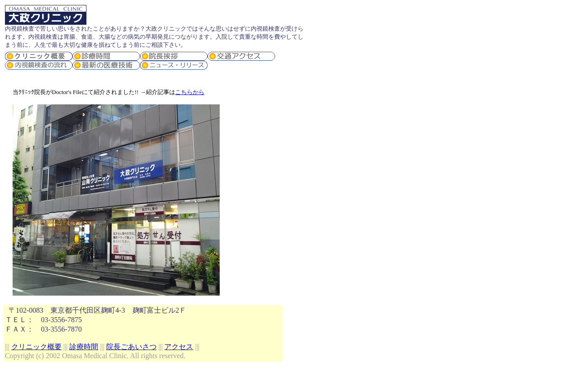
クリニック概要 (36, 347)
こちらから (190, 92)
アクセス (179, 347)
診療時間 (84, 347)
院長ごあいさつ (131, 347)
